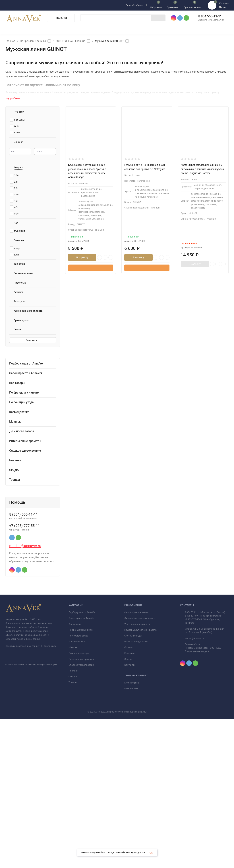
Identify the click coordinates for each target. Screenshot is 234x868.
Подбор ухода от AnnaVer (82, 761)
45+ (14, 208)
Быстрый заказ (91, 268)
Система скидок (133, 785)
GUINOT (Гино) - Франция (70, 41)
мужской (17, 231)
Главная (10, 41)
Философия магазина (136, 761)
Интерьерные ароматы (81, 808)
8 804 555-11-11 (210, 16)
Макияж (73, 797)
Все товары (75, 773)
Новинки (73, 820)
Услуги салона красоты (137, 773)
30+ (14, 189)
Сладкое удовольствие (81, 814)
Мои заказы (131, 838)
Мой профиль (132, 832)
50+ (14, 214)
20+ (14, 176)
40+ (14, 201)
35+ (14, 195)
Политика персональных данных (22, 795)
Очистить (33, 341)
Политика (130, 802)
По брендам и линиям (33, 41)
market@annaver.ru (25, 695)
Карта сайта (50, 795)
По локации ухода (78, 785)
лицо (15, 249)
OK (151, 853)
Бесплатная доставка (136, 791)
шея (14, 255)
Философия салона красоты (140, 767)
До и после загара (79, 802)
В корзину (82, 257)
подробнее (15, 98)
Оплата (128, 797)
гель (15, 126)
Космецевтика (77, 791)
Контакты (130, 814)
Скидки (73, 826)
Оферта (128, 808)
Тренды (73, 832)
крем (15, 132)
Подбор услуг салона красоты (141, 779)
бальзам (17, 120)
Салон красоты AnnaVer (81, 767)
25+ (14, 182)
